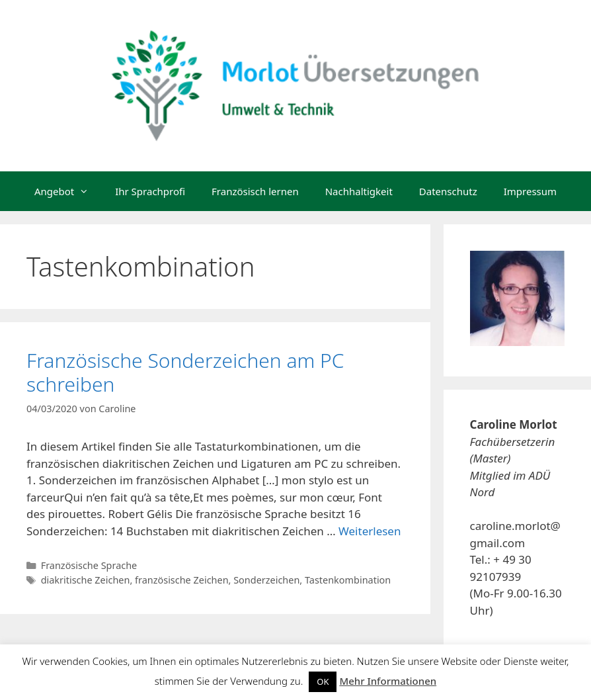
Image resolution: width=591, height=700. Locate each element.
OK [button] (323, 681)
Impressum (530, 191)
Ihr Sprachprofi (150, 191)
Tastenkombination (348, 580)
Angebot (68, 191)
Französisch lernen (255, 191)
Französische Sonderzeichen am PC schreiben (185, 372)
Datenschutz (448, 191)
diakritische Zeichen (86, 580)
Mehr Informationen (388, 681)
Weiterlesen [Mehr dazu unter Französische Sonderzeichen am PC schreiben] (370, 531)
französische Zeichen (182, 580)
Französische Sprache (89, 565)
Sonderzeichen (266, 580)
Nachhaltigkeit (359, 191)
